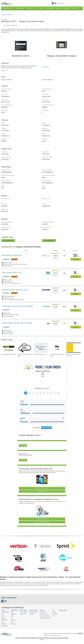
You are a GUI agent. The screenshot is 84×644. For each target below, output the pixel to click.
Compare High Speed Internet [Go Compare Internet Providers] (42, 522)
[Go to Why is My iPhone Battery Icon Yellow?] (74, 348)
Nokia (12, 622)
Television (32, 614)
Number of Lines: (42, 388)
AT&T (3, 614)
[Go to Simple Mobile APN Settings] (8, 348)
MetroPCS (4, 624)
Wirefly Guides (63, 610)
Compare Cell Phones (7, 15)
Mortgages (67, 8)
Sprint (3, 616)
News (58, 3)
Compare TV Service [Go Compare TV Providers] (42, 519)
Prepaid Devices (43, 614)
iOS (53, 616)
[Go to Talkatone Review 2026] (41, 348)
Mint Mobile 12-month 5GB (12, 255)
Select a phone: (43, 371)
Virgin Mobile (4, 620)
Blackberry (55, 614)
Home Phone (30, 8)
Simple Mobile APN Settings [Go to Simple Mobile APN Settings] (8, 354)
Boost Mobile (4, 626)
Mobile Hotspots (24, 612)
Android (54, 612)
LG (12, 618)
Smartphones (43, 612)
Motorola (13, 620)
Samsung (13, 624)
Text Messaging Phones (45, 618)
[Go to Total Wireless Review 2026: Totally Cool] (57, 348)
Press (62, 3)
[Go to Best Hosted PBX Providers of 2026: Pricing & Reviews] (25, 348)
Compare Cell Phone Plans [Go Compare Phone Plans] (42, 488)
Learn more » (5, 71)
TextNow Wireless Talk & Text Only (15, 290)
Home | (45, 634)
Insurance (59, 8)
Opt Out (81, 634)
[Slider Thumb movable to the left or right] (29, 405)
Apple (12, 612)
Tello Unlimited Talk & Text (12, 273)
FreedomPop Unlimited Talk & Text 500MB (17, 306)
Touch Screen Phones (45, 616)
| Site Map (76, 634)
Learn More (23, 445)
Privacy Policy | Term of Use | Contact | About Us (60, 634)
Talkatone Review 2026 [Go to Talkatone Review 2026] (40, 354)
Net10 (3, 622)
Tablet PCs (23, 614)
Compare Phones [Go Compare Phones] (42, 491)
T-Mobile (3, 618)
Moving (74, 8)
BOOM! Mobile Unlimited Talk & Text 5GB (17, 323)
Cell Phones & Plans (8, 8)
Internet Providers (34, 612)
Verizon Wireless (5, 612)
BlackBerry (13, 614)
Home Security (50, 8)
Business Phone (20, 8)
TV (37, 8)
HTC (12, 616)
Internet (42, 8)
